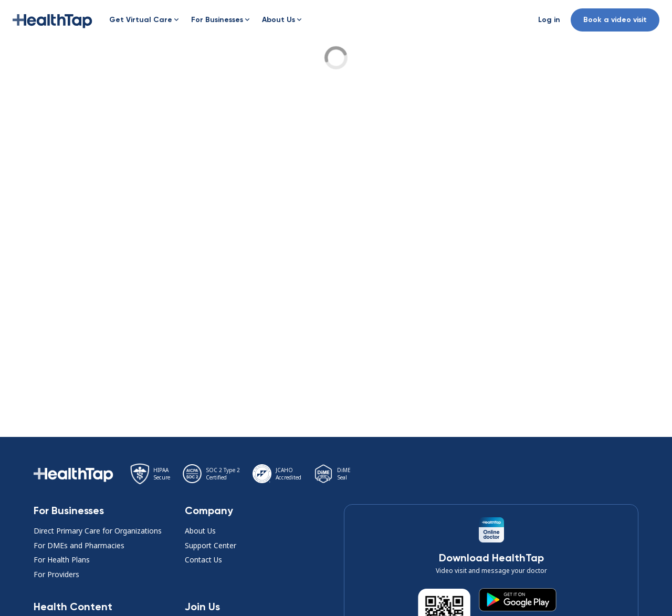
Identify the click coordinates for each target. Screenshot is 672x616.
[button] (52, 20)
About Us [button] (200, 531)
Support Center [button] (211, 545)
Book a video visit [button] (615, 20)
